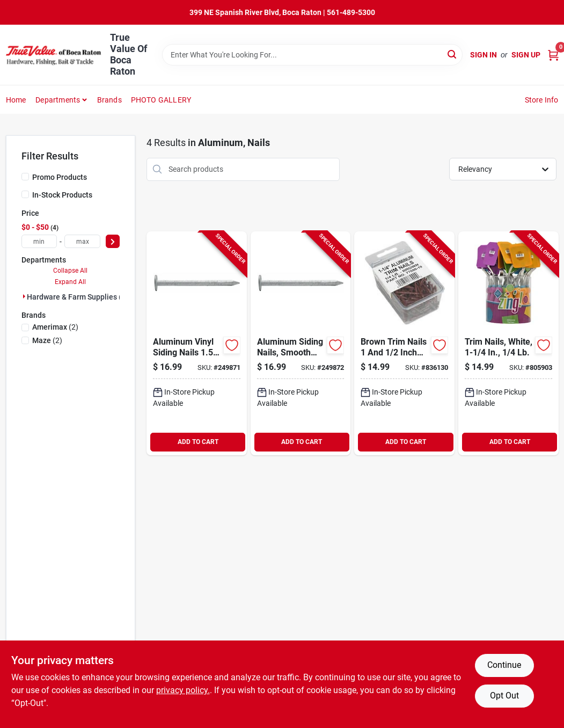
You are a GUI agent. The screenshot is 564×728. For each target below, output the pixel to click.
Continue (504, 665)
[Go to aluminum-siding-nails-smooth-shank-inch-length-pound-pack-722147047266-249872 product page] (301, 343)
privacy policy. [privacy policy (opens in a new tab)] (183, 690)
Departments (58, 100)
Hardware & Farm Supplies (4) (78, 297)
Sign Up (526, 55)
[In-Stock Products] (25, 194)
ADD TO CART (198, 442)
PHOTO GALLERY (161, 100)
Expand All (70, 282)
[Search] (453, 54)
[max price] (82, 241)
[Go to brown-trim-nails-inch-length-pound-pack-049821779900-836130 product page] (404, 343)
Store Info (542, 100)
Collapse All (70, 271)
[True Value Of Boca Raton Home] (54, 55)
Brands (109, 100)
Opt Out (504, 696)
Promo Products (60, 177)
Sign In (484, 55)
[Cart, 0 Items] (553, 55)
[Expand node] (24, 296)
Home (16, 100)
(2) (55, 327)
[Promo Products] (25, 177)
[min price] (39, 241)
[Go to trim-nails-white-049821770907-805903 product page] (508, 343)
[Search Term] (312, 55)
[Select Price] (113, 241)
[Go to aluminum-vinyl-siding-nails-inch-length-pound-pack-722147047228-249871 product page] (197, 343)
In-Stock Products (62, 195)
